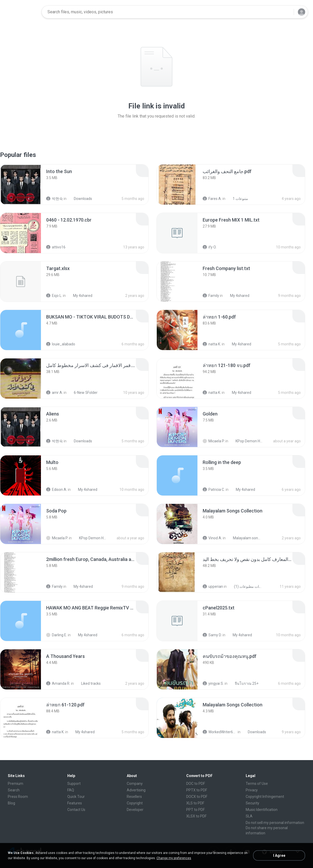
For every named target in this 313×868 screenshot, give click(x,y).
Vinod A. (212, 538)
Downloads (80, 199)
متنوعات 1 (237, 199)
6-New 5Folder (83, 393)
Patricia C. (214, 490)
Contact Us (76, 810)
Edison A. (57, 490)
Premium (16, 784)
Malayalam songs (244, 538)
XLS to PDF (195, 803)
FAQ (71, 790)
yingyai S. (213, 683)
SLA (249, 816)
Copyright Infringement (265, 797)
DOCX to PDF (197, 797)
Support (74, 784)
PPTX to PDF (197, 790)
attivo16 (56, 247)
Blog (11, 803)
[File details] (21, 185)
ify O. (210, 247)
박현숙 (55, 199)
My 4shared (80, 296)
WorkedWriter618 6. (220, 732)
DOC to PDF (196, 784)
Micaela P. (214, 441)
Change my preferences (174, 858)
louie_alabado (61, 344)
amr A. (55, 393)
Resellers (134, 797)
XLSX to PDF (196, 816)
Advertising (136, 790)
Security (252, 803)
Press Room (18, 797)
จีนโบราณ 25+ (244, 683)
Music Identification (262, 810)
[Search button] (287, 12)
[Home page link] (21, 12)
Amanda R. (58, 683)
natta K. (212, 344)
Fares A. (212, 199)
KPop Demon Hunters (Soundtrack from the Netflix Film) (247, 441)
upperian (213, 586)
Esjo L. (54, 296)
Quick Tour (76, 797)
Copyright (135, 803)
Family (211, 296)
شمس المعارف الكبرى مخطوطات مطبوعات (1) (245, 586)
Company (135, 784)
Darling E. (57, 635)
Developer (135, 810)
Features (75, 803)
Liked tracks (88, 683)
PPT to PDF (195, 810)
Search (14, 790)
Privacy (252, 790)
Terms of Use (257, 784)
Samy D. (212, 635)
